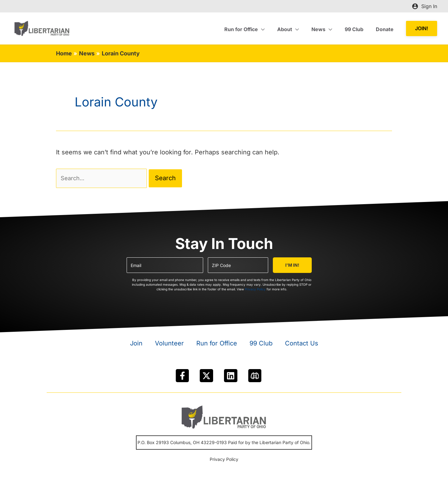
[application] (273, 29)
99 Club (261, 345)
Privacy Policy (255, 291)
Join (136, 345)
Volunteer (169, 345)
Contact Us (302, 345)
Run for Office (217, 345)
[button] (422, 28)
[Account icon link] (425, 6)
